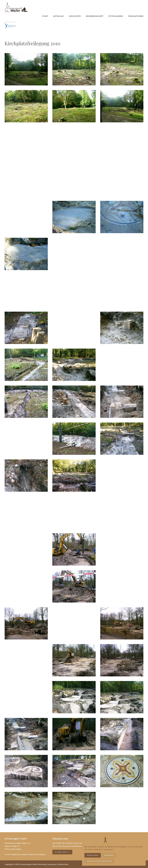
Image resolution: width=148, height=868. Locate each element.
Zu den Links (62, 852)
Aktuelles (58, 16)
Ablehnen (109, 855)
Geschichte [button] (75, 16)
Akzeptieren (93, 855)
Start (45, 16)
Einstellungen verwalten (99, 861)
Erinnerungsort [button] (95, 16)
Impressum (52, 864)
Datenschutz (63, 864)
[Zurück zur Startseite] (16, 7)
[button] (26, 69)
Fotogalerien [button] (116, 16)
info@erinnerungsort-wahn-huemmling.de (28, 854)
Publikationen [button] (136, 16)
